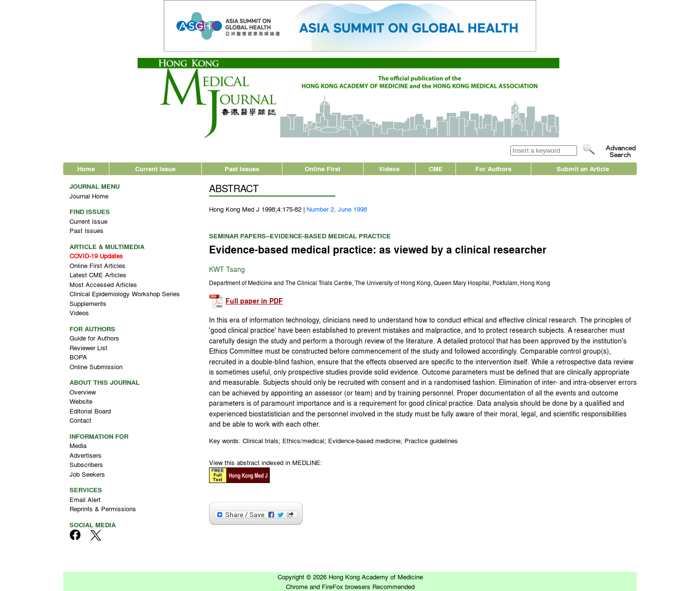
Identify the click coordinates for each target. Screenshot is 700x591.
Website (81, 401)
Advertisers (86, 455)
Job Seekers (87, 474)
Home (86, 169)
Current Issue (155, 169)
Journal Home (89, 196)
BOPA (78, 357)
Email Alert (85, 499)
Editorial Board (90, 411)
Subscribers (86, 464)
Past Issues (242, 169)
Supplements (88, 303)
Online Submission (96, 367)
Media (78, 445)
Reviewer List (88, 348)
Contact (80, 420)
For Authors (493, 169)
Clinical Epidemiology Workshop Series (125, 294)
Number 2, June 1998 (337, 209)
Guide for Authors (94, 338)
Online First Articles (97, 265)
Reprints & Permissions (103, 509)
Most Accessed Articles (103, 284)
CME (436, 169)
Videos (389, 169)
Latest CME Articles (98, 275)
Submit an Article (583, 169)
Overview (83, 392)
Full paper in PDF (254, 301)
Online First (323, 169)
